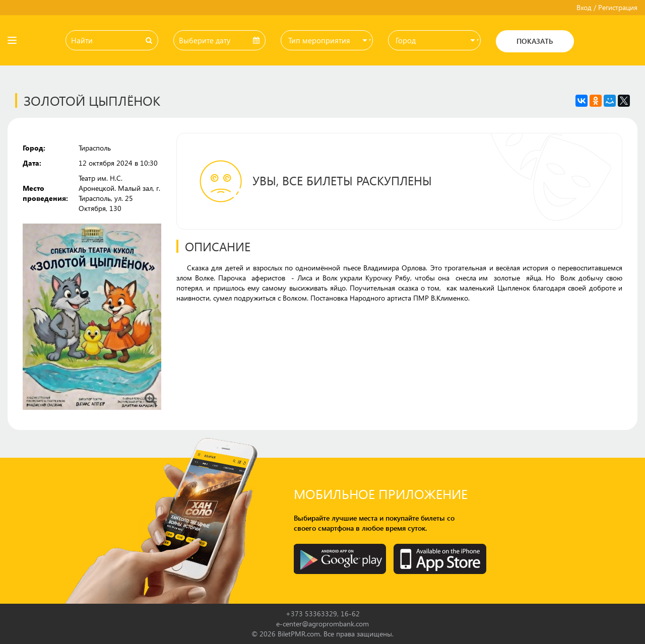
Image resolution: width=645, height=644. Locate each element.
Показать (535, 41)
